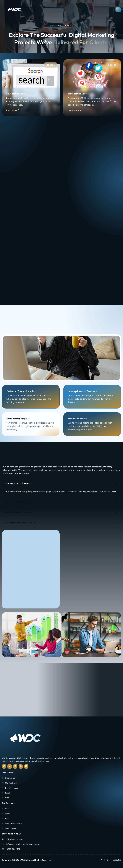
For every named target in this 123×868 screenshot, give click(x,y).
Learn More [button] (13, 112)
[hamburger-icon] (118, 10)
